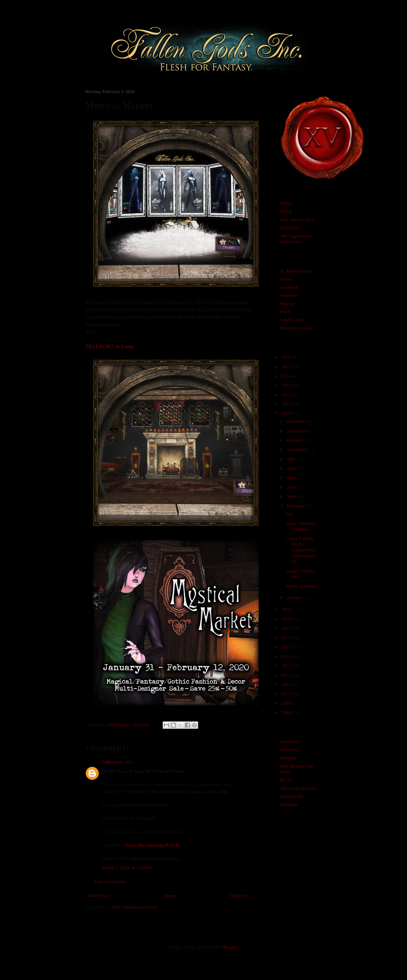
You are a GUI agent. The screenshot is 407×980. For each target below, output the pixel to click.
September (298, 449)
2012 (287, 675)
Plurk (285, 312)
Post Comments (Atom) (135, 907)
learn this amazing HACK (152, 845)
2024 (287, 376)
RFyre (286, 780)
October (295, 440)
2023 (287, 385)
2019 (287, 609)
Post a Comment (111, 882)
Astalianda (290, 742)
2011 (287, 684)
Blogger (229, 947)
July (291, 459)
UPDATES (290, 228)
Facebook (289, 287)
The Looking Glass (298, 788)
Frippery (288, 758)
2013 (287, 665)
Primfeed (289, 295)
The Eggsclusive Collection (296, 239)
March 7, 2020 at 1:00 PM (127, 868)
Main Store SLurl (297, 328)
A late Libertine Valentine (301, 526)
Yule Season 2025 (297, 220)
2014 (287, 656)
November (298, 431)
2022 (287, 395)
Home (169, 896)
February (296, 506)
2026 (287, 357)
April (293, 487)
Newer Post (98, 896)
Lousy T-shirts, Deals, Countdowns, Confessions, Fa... (301, 550)
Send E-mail (292, 320)
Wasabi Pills (292, 796)
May (292, 477)
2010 (287, 694)
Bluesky (288, 303)
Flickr (286, 279)
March (294, 496)
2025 (287, 367)
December (297, 421)
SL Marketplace (295, 271)
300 (289, 514)
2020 (287, 413)
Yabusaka (289, 804)
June (292, 468)
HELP (286, 211)
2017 (287, 628)
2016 (287, 637)
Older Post (239, 896)
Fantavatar (290, 750)
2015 (287, 647)
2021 (287, 404)
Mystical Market (302, 586)
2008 (287, 712)
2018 (287, 619)
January (295, 597)
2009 (287, 703)
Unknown (112, 762)
